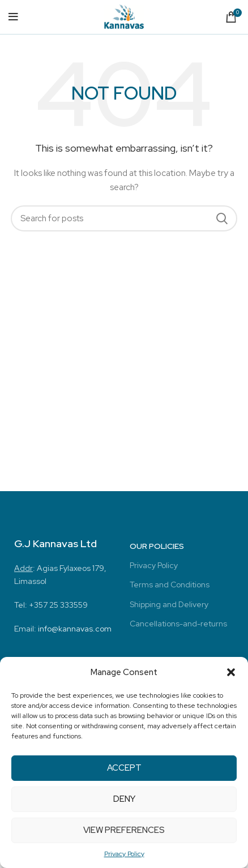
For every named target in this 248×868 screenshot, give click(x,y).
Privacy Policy (124, 854)
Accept (124, 768)
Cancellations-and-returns (178, 624)
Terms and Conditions (170, 585)
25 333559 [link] (69, 605)
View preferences (124, 830)
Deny (124, 799)
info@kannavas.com (75, 629)
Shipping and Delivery (169, 604)
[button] (231, 672)
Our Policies (157, 546)
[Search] (124, 218)
